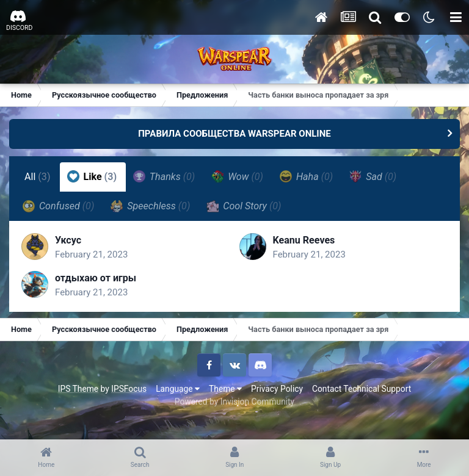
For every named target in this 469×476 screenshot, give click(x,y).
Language (178, 389)
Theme (225, 389)
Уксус (68, 240)
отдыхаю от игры (96, 278)
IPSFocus (129, 389)
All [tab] (38, 177)
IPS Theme (78, 389)
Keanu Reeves (304, 240)
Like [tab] (92, 176)
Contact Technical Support (362, 389)
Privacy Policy (277, 389)
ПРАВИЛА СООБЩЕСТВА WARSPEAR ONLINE (234, 134)
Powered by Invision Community (234, 402)
